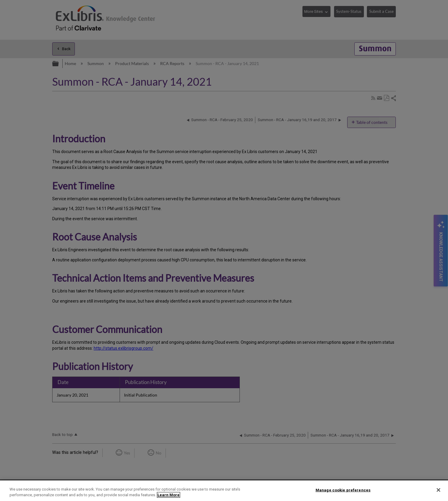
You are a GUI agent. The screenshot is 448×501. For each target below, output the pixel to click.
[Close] (438, 490)
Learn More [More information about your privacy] (169, 495)
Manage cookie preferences (343, 490)
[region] (224, 491)
